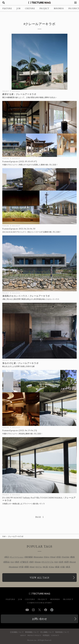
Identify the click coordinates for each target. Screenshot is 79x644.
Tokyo (47, 557)
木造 (59, 557)
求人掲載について (47, 632)
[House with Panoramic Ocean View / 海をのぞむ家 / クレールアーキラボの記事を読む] (39, 331)
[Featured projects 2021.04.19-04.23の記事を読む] (39, 398)
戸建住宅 (25, 562)
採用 (67, 562)
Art (13, 562)
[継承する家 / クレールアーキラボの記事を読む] (39, 62)
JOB (18, 8)
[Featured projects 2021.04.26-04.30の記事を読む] (39, 196)
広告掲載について (17, 632)
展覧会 (7, 562)
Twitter (39, 610)
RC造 (46, 567)
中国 (22, 567)
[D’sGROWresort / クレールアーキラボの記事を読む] (39, 465)
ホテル (39, 567)
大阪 (63, 567)
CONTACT (55, 635)
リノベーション (17, 557)
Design (38, 562)
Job (57, 562)
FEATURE (7, 8)
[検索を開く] (4, 3)
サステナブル (48, 562)
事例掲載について (32, 632)
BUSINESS (59, 8)
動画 (73, 557)
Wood (53, 557)
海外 (17, 562)
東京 (7, 557)
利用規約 (46, 635)
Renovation (39, 557)
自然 (61, 562)
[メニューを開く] (75, 3)
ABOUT (23, 635)
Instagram (33, 610)
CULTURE (30, 8)
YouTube (66, 557)
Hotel (33, 567)
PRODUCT (68, 599)
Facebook (46, 610)
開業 (27, 567)
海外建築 (29, 557)
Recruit (73, 562)
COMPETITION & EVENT (39, 603)
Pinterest (52, 610)
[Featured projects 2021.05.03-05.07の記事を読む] (39, 129)
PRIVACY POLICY (34, 635)
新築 (58, 567)
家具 (68, 567)
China (52, 567)
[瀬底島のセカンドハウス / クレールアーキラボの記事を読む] (39, 263)
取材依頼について (62, 632)
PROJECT (44, 8)
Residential (14, 567)
